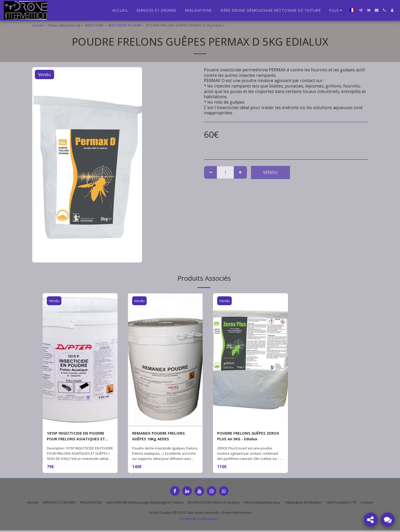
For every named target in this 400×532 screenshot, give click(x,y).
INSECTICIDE (94, 25)
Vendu (270, 172)
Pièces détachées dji (64, 25)
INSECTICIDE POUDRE (125, 25)
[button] (361, 10)
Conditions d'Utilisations (198, 520)
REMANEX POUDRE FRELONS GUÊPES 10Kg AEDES (161, 437)
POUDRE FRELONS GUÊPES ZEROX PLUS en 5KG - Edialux (247, 437)
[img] (80, 360)
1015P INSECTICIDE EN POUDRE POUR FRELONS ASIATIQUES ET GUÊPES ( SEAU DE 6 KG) (79, 437)
